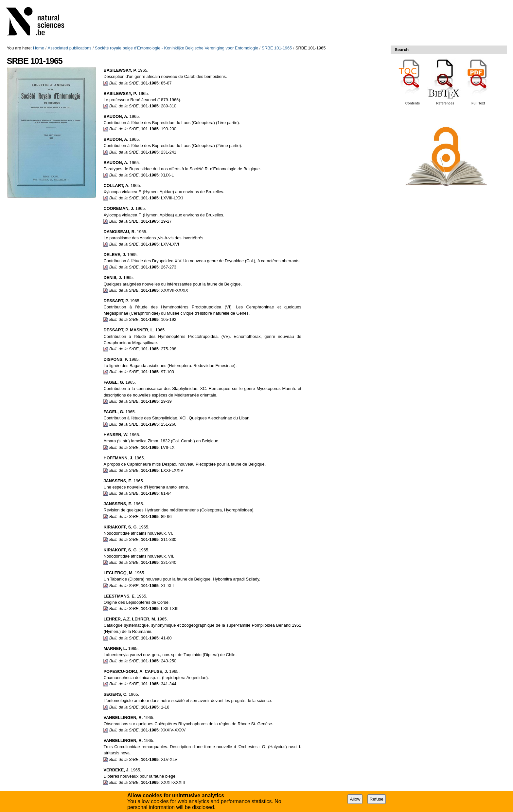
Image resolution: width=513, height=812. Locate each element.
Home (39, 48)
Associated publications (70, 48)
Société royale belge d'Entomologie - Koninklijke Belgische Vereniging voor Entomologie (177, 48)
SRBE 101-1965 (277, 48)
